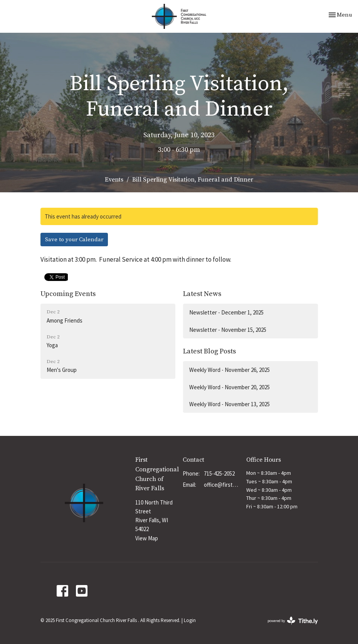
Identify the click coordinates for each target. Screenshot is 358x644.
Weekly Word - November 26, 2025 (229, 370)
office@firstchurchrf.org (221, 485)
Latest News (202, 294)
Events (114, 180)
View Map (147, 538)
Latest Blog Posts (209, 351)
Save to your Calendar (74, 240)
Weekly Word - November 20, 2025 (229, 387)
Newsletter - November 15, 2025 (228, 330)
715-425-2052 (219, 473)
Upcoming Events (68, 294)
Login (190, 620)
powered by (293, 621)
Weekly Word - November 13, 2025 (229, 404)
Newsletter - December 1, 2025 (226, 312)
